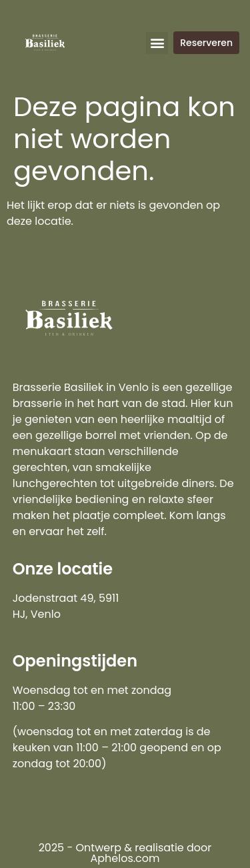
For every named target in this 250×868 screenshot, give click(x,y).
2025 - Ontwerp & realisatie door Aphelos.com (125, 853)
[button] (157, 43)
